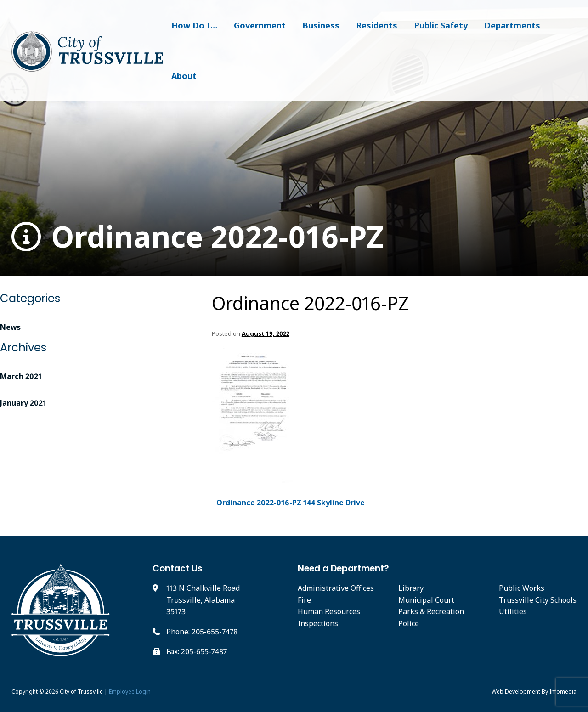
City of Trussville (81, 692)
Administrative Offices (336, 588)
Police (409, 623)
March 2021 (21, 376)
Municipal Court (426, 600)
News (10, 327)
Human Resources (329, 611)
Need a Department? (343, 568)
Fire (304, 600)
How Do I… (194, 25)
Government (260, 25)
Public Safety (441, 25)
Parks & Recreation (431, 611)
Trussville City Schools (538, 600)
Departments (512, 25)
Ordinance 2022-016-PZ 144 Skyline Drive (291, 503)
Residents (377, 25)
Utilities (513, 611)
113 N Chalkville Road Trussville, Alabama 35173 (203, 600)
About (184, 76)
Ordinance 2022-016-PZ (198, 237)
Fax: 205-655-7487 (197, 651)
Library (411, 588)
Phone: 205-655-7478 (202, 632)
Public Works (522, 588)
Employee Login (130, 692)
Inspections (318, 623)
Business (321, 25)
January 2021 (23, 403)
